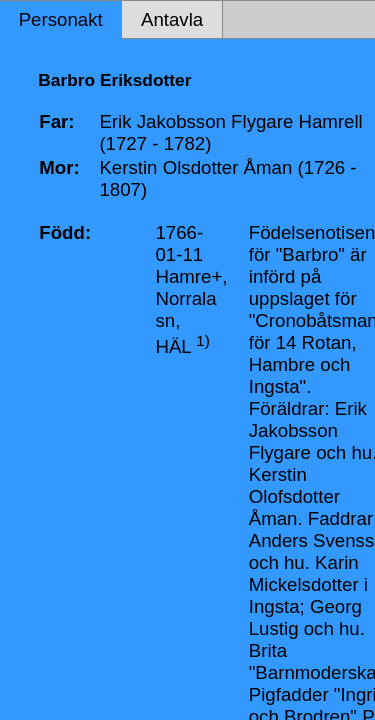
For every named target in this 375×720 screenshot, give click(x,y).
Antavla (172, 19)
